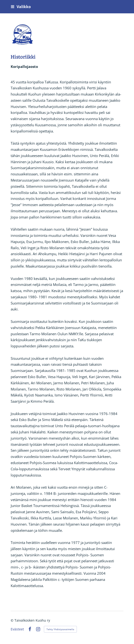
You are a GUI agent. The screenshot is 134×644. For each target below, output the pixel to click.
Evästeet (17, 629)
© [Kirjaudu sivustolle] (13, 620)
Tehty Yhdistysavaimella (60, 629)
